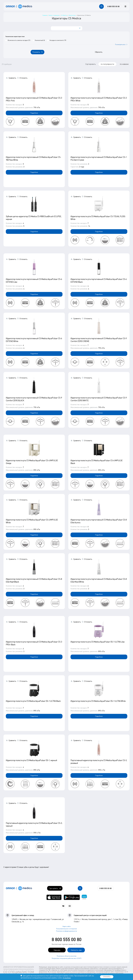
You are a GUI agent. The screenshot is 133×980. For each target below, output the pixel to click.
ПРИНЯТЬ (107, 977)
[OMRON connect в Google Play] (72, 897)
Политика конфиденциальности (66, 931)
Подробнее (34, 113)
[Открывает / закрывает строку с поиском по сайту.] (101, 6)
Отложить (24, 78)
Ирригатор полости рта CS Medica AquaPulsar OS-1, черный (31, 760)
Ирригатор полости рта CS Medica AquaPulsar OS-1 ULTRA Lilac (98, 642)
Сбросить (99, 52)
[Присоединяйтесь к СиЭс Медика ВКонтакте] (63, 906)
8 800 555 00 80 (67, 939)
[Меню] (125, 6)
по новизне (124, 64)
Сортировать (91, 64)
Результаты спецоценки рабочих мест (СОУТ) (67, 958)
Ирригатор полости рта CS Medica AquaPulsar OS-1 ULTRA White (98, 701)
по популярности (107, 64)
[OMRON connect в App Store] (54, 897)
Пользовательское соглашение (67, 929)
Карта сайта (67, 926)
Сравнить (12, 78)
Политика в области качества (67, 956)
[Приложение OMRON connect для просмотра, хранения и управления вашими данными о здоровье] (84, 897)
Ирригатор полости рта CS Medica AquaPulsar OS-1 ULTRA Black (33, 701)
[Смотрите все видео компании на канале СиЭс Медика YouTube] (70, 906)
